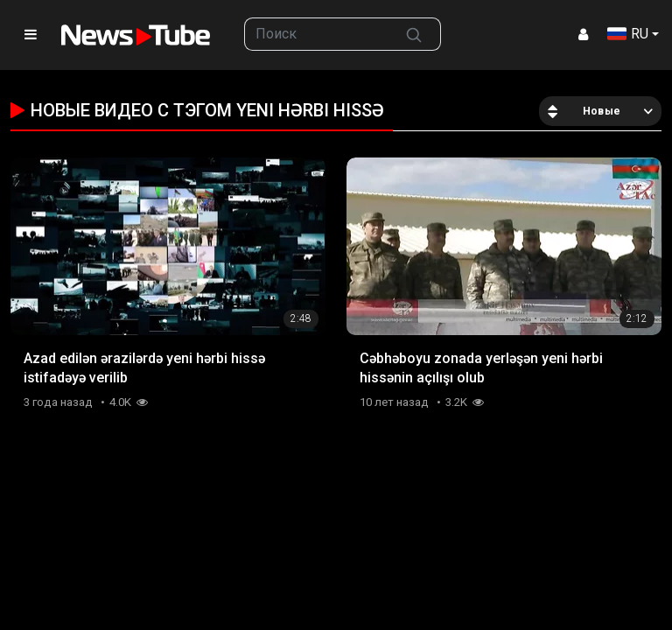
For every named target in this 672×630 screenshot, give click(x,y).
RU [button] (628, 34)
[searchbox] (316, 34)
